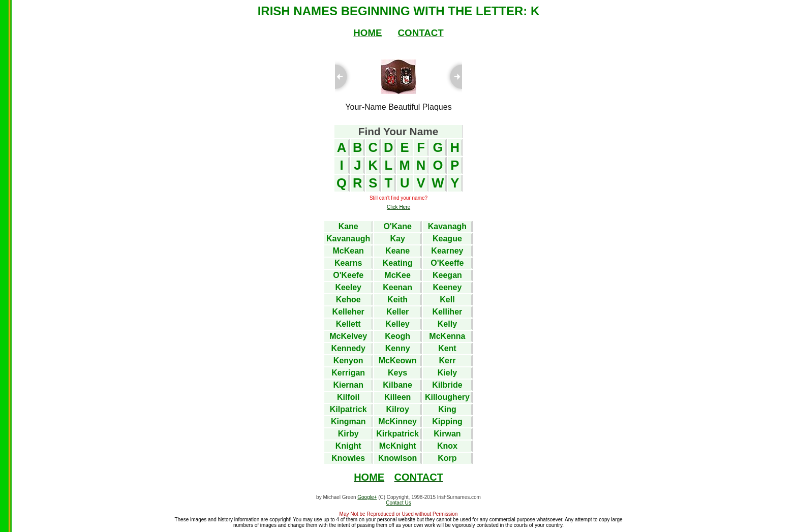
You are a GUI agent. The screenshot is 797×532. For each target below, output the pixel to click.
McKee (397, 275)
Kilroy (397, 409)
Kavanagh (447, 226)
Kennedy (348, 348)
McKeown (398, 361)
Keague (447, 239)
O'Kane (397, 226)
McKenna (447, 336)
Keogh (397, 336)
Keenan (397, 287)
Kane (348, 226)
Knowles (348, 458)
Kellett (348, 324)
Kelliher (448, 312)
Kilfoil (348, 397)
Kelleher (348, 312)
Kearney (447, 251)
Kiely (447, 373)
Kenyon (348, 361)
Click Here (398, 207)
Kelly (447, 324)
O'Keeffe (447, 263)
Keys (397, 373)
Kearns (348, 263)
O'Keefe (348, 275)
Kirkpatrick (397, 434)
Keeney (447, 287)
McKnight (398, 446)
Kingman (348, 421)
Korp (447, 458)
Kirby (348, 434)
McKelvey (348, 336)
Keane (397, 251)
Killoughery (447, 397)
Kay (397, 239)
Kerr (447, 361)
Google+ (367, 497)
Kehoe (348, 300)
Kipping (447, 421)
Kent (447, 348)
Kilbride (447, 385)
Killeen (397, 397)
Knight (348, 446)
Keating (398, 263)
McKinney (397, 421)
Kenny (398, 348)
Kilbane (397, 385)
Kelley (398, 324)
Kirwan (447, 434)
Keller (397, 312)
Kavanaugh (348, 239)
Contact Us (398, 503)
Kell (447, 300)
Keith (397, 300)
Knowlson (397, 458)
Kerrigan (348, 373)
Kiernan (348, 385)
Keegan (447, 275)
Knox (447, 446)
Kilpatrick (348, 409)
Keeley (348, 287)
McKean (348, 251)
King (447, 409)
